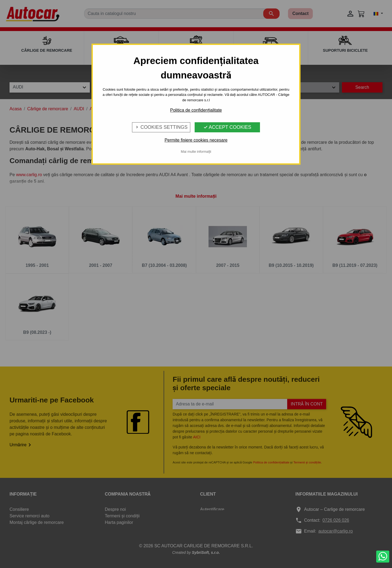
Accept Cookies (227, 127)
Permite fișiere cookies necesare (196, 140)
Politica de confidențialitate (196, 110)
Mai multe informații (196, 152)
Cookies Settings (161, 127)
